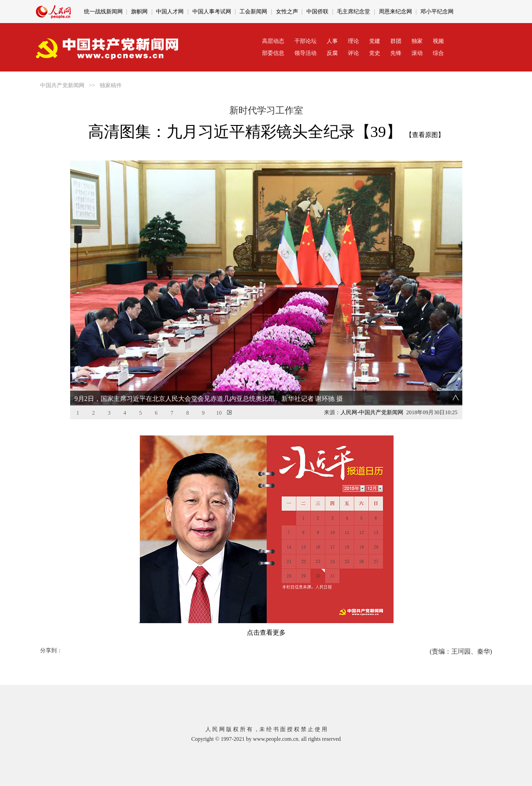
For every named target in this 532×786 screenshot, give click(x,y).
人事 (332, 41)
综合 (438, 53)
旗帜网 (139, 12)
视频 (438, 41)
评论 (353, 53)
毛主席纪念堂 (353, 12)
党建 (375, 41)
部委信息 (273, 53)
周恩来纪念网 (395, 12)
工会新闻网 (253, 12)
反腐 (332, 53)
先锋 (396, 53)
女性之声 (287, 12)
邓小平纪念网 (437, 12)
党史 (375, 53)
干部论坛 (305, 41)
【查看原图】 (425, 135)
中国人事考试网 (212, 12)
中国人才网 (170, 12)
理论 (353, 41)
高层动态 (273, 41)
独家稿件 (111, 85)
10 (219, 413)
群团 (396, 41)
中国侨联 (317, 12)
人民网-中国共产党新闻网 (372, 412)
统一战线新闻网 (103, 12)
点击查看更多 (266, 633)
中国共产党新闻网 (62, 85)
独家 (417, 41)
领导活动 (305, 53)
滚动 (417, 53)
